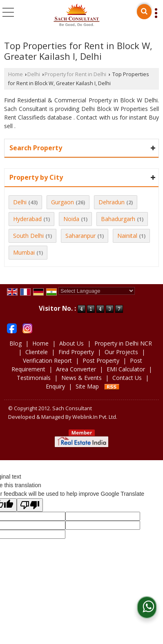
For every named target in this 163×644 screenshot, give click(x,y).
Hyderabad (27, 219)
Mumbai (24, 252)
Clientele (37, 352)
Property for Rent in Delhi (75, 74)
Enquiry (55, 386)
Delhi (34, 74)
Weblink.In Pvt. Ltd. (95, 417)
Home (16, 74)
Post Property (101, 360)
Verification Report (47, 360)
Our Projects (121, 352)
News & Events (81, 378)
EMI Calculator (126, 369)
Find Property (76, 352)
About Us (71, 343)
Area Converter (76, 369)
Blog (16, 343)
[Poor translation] (30, 505)
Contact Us (127, 378)
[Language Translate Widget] (97, 291)
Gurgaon (63, 202)
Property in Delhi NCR (123, 343)
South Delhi (28, 236)
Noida (71, 219)
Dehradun (112, 202)
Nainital (127, 236)
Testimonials (34, 378)
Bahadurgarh (118, 219)
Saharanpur (80, 236)
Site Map (87, 386)
